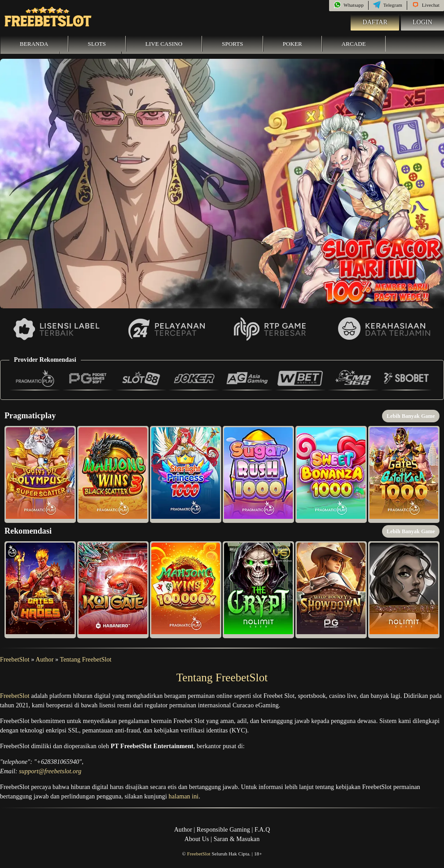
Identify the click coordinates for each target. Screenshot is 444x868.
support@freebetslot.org (50, 771)
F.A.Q (262, 830)
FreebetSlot (15, 660)
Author (44, 660)
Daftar (375, 22)
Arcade (354, 44)
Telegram (388, 5)
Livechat (426, 5)
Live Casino (164, 44)
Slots (97, 44)
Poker (292, 44)
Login (422, 22)
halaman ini (184, 796)
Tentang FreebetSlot (86, 660)
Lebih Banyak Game (411, 416)
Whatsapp (349, 5)
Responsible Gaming (223, 830)
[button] (40, 474)
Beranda (34, 44)
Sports (233, 44)
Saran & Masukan (237, 839)
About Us (197, 839)
